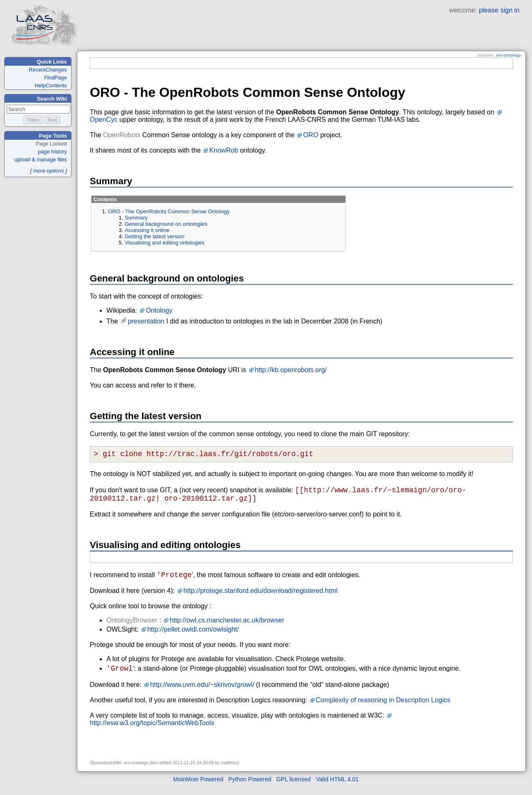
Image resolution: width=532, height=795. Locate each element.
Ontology (159, 310)
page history (52, 152)
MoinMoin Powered (198, 788)
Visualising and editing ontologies (165, 243)
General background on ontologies (166, 224)
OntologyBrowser (132, 627)
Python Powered (250, 788)
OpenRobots (122, 135)
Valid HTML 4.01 (337, 788)
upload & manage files (41, 159)
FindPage (55, 78)
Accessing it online (147, 230)
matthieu (229, 771)
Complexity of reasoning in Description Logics (383, 708)
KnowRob (224, 150)
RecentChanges (48, 70)
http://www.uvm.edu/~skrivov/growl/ (202, 693)
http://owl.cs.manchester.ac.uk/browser (227, 627)
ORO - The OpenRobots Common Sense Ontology (169, 211)
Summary (136, 218)
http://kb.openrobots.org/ (291, 370)
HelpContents (51, 85)
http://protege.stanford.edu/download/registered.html (260, 597)
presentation (146, 321)
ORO (311, 135)
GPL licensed (294, 788)
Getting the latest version (155, 236)
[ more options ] (49, 171)
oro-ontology (509, 55)
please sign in (499, 10)
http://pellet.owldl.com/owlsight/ (193, 636)
